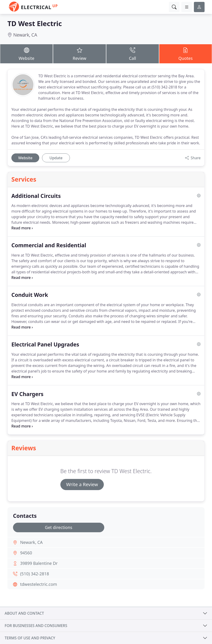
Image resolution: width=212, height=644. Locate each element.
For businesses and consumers (36, 626)
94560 (26, 553)
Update (56, 158)
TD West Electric (35, 24)
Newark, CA (25, 35)
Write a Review (82, 484)
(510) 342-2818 (35, 574)
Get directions (59, 527)
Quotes (186, 54)
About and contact (24, 613)
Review (79, 54)
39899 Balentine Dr (39, 563)
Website (26, 54)
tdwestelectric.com (39, 584)
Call (133, 54)
